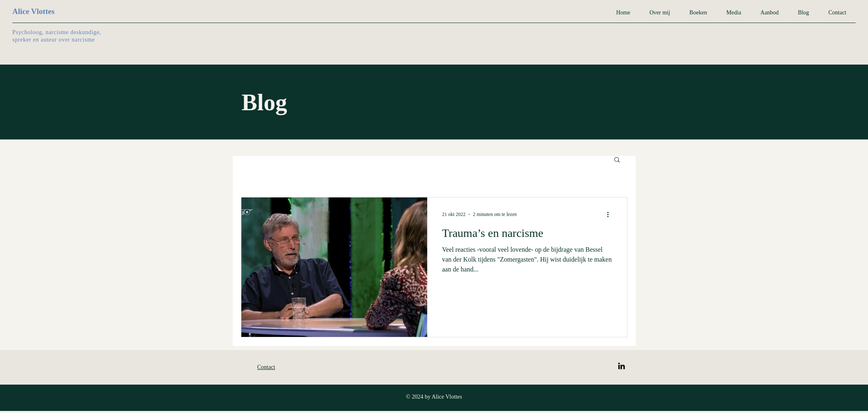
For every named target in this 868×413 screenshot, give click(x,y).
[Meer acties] (611, 214)
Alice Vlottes (34, 11)
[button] (617, 160)
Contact (266, 367)
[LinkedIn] (621, 366)
